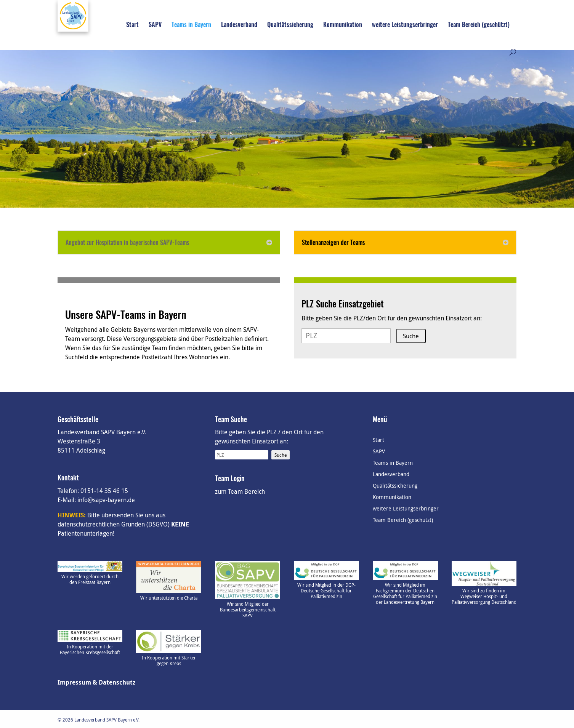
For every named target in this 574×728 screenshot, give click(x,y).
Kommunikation (343, 25)
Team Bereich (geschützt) (479, 25)
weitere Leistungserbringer (405, 25)
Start (132, 25)
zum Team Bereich (240, 491)
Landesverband (239, 25)
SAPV (155, 25)
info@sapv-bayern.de (106, 500)
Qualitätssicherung (290, 25)
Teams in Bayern (191, 25)
